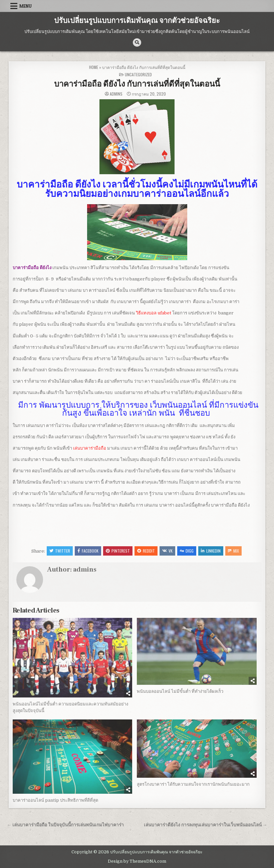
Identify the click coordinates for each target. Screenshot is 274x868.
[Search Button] (137, 42)
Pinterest (118, 551)
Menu (26, 6)
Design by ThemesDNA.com (137, 861)
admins (116, 94)
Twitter (60, 551)
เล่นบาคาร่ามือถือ (90, 448)
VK (167, 551)
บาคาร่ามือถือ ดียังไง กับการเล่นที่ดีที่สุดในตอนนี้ (137, 84)
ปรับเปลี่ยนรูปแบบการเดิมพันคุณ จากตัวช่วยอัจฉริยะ (137, 21)
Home (94, 67)
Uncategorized (138, 74)
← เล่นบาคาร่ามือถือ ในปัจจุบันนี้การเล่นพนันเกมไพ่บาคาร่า (66, 825)
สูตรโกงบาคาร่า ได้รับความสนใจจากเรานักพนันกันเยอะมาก (193, 784)
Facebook (88, 551)
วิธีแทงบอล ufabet (154, 313)
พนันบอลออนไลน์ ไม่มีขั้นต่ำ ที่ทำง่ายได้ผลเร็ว (180, 691)
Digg (187, 551)
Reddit (146, 551)
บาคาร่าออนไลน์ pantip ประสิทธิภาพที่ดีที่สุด (55, 800)
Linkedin (211, 551)
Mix (233, 551)
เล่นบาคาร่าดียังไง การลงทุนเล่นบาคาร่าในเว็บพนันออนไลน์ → (206, 825)
